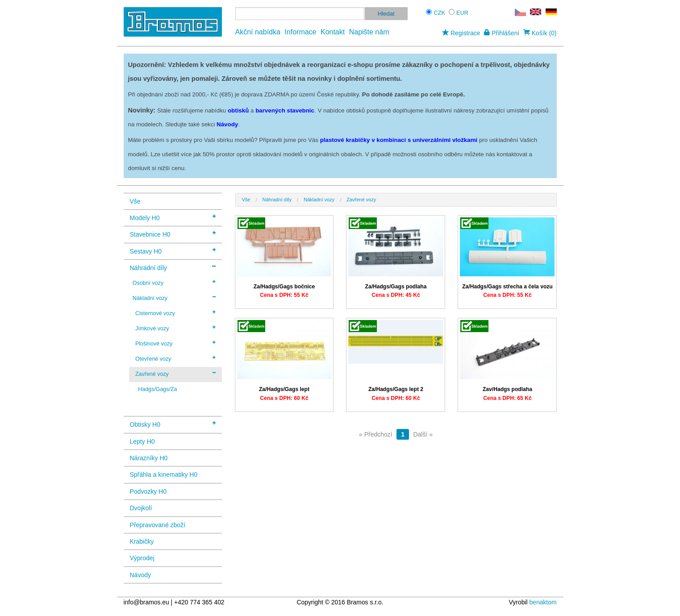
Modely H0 (173, 217)
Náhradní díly (173, 267)
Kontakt (333, 32)
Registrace (461, 33)
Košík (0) (540, 33)
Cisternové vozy (175, 313)
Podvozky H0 (148, 491)
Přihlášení (502, 33)
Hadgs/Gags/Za (157, 389)
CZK (440, 13)
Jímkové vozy (175, 328)
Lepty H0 (142, 441)
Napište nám (369, 32)
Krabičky (142, 541)
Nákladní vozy (174, 298)
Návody (140, 575)
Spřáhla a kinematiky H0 (164, 474)
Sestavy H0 (173, 251)
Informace (300, 32)
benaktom (543, 602)
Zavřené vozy (175, 374)
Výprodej (142, 558)
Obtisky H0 (173, 424)
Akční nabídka (258, 32)
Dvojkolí (141, 508)
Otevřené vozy (175, 358)
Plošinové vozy (175, 343)
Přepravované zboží (158, 525)
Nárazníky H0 (149, 458)
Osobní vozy (174, 283)
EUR (462, 13)
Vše (135, 201)
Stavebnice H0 (173, 234)
